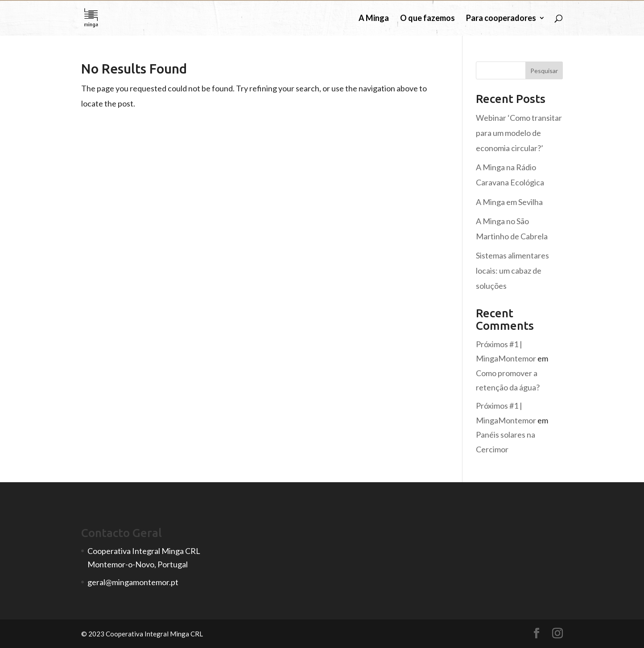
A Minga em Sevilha (509, 202)
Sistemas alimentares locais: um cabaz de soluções (512, 271)
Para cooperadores (501, 19)
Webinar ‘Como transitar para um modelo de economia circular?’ (519, 133)
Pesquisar (544, 71)
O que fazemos (427, 19)
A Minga (374, 19)
